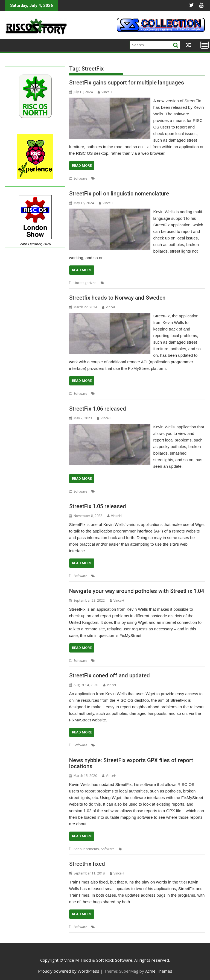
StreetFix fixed (87, 864)
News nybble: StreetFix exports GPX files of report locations (131, 763)
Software (80, 178)
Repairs (173, 178)
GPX (127, 849)
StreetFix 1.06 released (98, 409)
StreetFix (188, 178)
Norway (155, 394)
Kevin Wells (114, 283)
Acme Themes (159, 971)
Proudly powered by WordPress (69, 971)
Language (137, 178)
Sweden (185, 394)
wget (154, 745)
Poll (159, 283)
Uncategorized (85, 283)
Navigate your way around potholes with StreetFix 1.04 (137, 591)
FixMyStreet (105, 178)
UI (181, 283)
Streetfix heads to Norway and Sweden (117, 298)
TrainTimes (140, 927)
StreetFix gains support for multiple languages (127, 83)
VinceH (105, 92)
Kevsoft (122, 178)
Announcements (86, 849)
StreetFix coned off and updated (110, 675)
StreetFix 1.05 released (98, 506)
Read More (82, 166)
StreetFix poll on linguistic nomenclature (119, 194)
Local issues (156, 178)
